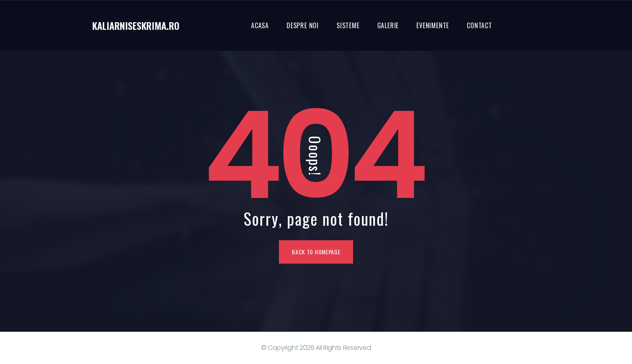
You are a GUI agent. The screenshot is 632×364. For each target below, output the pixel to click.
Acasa (260, 25)
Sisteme (348, 25)
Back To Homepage (316, 252)
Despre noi (303, 25)
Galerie (388, 25)
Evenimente (433, 25)
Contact (479, 25)
